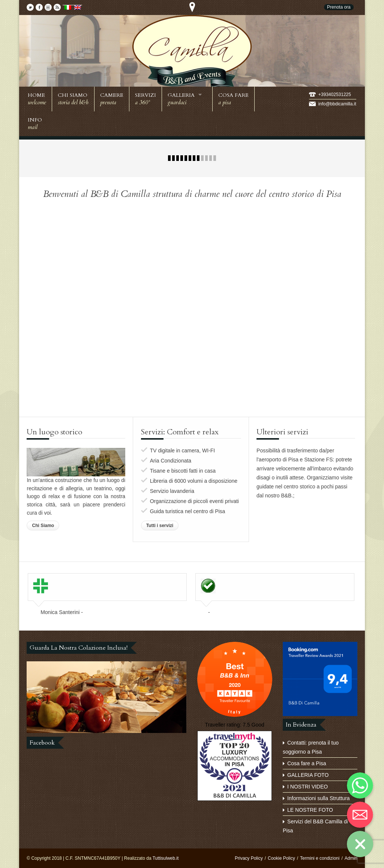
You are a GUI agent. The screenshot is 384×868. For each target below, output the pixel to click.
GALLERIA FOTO (308, 775)
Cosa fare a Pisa (307, 763)
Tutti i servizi (160, 526)
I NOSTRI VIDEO (307, 787)
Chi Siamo (43, 526)
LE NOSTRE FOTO (310, 810)
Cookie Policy (281, 858)
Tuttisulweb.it (166, 858)
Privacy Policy (249, 858)
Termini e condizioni (320, 858)
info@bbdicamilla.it (337, 104)
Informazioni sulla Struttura (319, 798)
